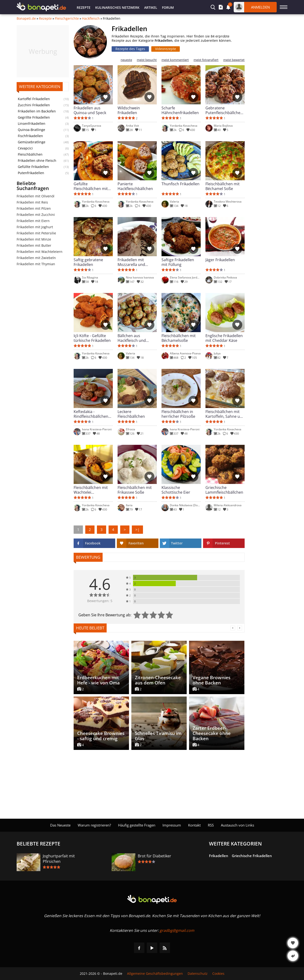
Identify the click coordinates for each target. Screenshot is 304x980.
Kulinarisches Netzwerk (117, 7)
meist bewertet (234, 60)
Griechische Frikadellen (252, 856)
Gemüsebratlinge (32, 142)
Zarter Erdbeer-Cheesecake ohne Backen (212, 733)
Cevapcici (25, 148)
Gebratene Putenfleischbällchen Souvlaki (224, 110)
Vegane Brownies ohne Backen (211, 680)
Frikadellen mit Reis (32, 202)
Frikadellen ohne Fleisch (37, 161)
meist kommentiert (175, 60)
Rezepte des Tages (130, 49)
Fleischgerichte (67, 19)
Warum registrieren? (94, 825)
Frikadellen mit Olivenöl (36, 196)
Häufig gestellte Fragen (137, 825)
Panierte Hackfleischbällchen (135, 186)
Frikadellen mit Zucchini (36, 215)
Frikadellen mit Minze (34, 239)
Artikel (151, 7)
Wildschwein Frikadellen (129, 110)
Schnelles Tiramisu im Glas (158, 736)
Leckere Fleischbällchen (131, 414)
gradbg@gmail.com (177, 930)
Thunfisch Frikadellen (180, 184)
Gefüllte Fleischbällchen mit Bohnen (91, 186)
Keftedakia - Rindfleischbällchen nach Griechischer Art (93, 414)
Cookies (218, 974)
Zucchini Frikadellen (34, 105)
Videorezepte (166, 49)
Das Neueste (60, 825)
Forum (168, 7)
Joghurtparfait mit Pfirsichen (59, 859)
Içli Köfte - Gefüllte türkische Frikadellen (92, 338)
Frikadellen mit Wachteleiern (40, 252)
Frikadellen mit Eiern (33, 221)
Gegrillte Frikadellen (34, 117)
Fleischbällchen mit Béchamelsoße (179, 338)
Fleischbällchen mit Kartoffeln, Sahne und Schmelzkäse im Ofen (225, 414)
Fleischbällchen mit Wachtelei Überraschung (91, 490)
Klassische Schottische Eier (176, 490)
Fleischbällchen (30, 154)
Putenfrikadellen (31, 173)
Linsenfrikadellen (32, 124)
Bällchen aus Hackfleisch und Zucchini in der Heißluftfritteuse (132, 338)
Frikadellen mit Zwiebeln (36, 258)
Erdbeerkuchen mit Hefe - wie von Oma (98, 680)
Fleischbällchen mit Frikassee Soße (135, 490)
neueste (126, 60)
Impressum (172, 825)
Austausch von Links (237, 825)
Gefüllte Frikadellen (33, 167)
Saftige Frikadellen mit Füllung (178, 262)
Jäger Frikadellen (220, 260)
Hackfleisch (91, 19)
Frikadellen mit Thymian (36, 264)
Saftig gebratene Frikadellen (88, 262)
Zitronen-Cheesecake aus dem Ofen (158, 680)
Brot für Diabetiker (154, 856)
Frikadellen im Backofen (37, 111)
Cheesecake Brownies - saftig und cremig (101, 736)
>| (137, 529)
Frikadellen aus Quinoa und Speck (90, 110)
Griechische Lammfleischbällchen (224, 490)
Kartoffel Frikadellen (34, 99)
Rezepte (84, 7)
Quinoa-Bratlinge (31, 130)
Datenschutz (198, 974)
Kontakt (194, 825)
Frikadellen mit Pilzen (34, 208)
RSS (211, 825)
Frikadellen (219, 856)
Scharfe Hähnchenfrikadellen (180, 110)
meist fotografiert (206, 60)
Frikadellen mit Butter (34, 245)
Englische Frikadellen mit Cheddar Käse (224, 338)
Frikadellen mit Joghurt (35, 227)
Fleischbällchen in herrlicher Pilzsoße (178, 414)
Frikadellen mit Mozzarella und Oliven (131, 262)
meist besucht (147, 60)
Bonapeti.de (26, 19)
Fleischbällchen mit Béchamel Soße (223, 186)
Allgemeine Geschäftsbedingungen (155, 974)
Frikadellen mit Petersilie (36, 233)
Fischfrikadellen (30, 136)
